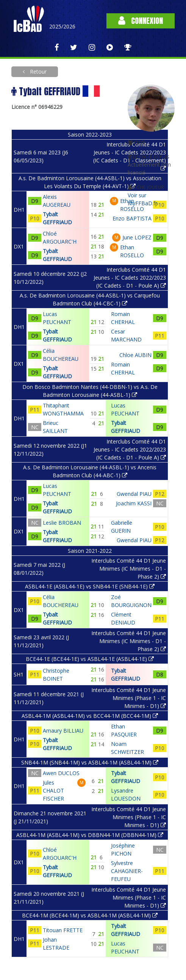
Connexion (141, 21)
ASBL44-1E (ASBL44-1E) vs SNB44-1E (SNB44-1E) (90, 586)
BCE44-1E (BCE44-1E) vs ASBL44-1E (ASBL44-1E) (90, 659)
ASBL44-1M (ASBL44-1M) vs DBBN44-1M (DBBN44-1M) (90, 835)
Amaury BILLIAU (63, 731)
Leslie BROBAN (62, 523)
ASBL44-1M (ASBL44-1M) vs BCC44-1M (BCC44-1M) (90, 716)
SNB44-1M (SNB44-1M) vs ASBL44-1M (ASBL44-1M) (90, 762)
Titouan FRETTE (63, 930)
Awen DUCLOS (61, 773)
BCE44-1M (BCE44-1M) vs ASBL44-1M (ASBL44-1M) (90, 915)
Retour (38, 72)
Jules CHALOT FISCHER (53, 790)
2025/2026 (62, 26)
